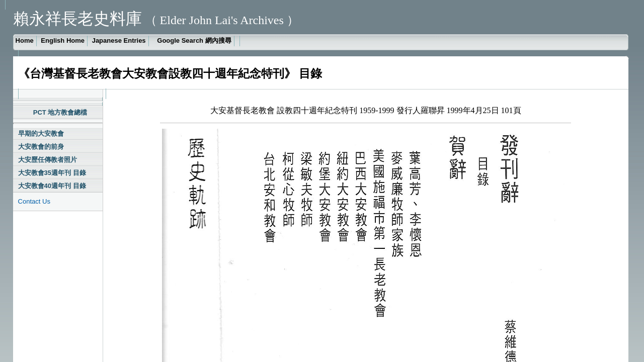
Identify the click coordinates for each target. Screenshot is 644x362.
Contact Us (34, 201)
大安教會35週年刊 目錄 (52, 173)
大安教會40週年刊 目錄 (52, 186)
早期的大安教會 (41, 133)
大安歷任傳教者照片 (48, 160)
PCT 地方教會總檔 (60, 112)
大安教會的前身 (41, 147)
